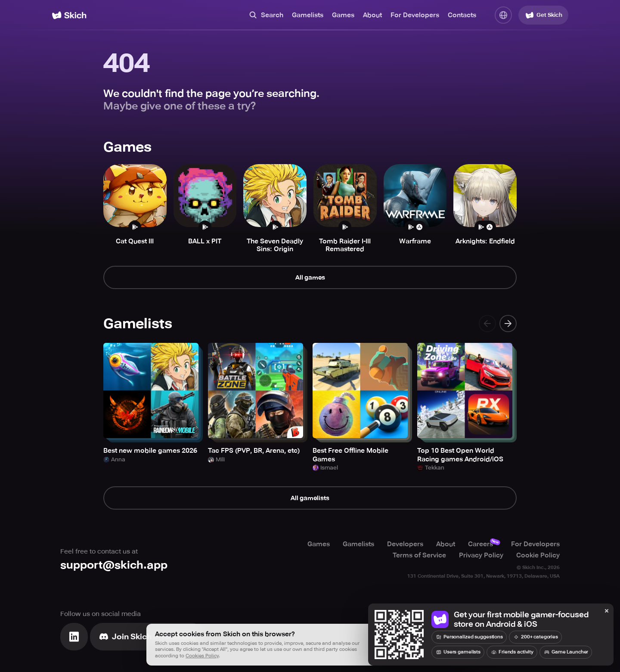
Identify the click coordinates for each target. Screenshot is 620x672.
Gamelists (308, 15)
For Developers (415, 15)
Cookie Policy (538, 555)
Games (343, 15)
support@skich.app (114, 565)
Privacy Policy (481, 555)
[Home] (69, 15)
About (372, 15)
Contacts (462, 15)
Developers (405, 544)
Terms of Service (419, 555)
